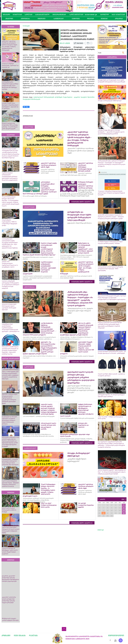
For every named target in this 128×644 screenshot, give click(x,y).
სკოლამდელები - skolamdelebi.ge (83, 14)
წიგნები (104, 19)
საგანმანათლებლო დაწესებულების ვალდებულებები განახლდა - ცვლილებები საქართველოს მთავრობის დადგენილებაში (10, 176)
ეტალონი (9, 19)
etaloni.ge (101, 530)
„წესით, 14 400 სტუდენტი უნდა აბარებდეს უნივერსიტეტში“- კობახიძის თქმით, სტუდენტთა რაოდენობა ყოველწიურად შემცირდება (10, 375)
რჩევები (90, 19)
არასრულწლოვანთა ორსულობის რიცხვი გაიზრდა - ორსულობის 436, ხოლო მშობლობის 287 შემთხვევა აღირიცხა (10, 86)
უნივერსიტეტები (59, 14)
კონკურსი (119, 19)
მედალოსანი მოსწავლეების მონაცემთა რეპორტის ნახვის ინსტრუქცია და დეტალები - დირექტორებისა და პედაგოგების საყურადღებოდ (112, 298)
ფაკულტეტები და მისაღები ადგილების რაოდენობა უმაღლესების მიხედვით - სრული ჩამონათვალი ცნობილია (9, 420)
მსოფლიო (105, 14)
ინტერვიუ (41, 19)
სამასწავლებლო (42, 14)
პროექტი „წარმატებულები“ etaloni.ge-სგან (110, 101)
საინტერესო (59, 19)
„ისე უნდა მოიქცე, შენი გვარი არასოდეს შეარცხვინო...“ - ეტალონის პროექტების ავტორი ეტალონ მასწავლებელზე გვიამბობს (111, 132)
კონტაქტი (6, 635)
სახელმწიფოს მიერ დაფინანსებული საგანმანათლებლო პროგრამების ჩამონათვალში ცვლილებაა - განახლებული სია (11, 328)
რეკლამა (33, 635)
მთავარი (6, 14)
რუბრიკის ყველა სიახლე (82, 202)
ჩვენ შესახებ (20, 635)
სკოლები (28, 14)
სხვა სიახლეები (118, 14)
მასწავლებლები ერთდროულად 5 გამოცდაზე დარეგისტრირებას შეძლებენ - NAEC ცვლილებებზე (110, 269)
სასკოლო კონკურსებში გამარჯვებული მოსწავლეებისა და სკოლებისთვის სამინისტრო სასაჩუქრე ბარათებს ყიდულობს (11, 285)
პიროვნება (25, 19)
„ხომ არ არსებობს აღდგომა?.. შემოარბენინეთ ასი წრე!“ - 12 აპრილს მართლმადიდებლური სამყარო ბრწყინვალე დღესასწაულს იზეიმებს (112, 472)
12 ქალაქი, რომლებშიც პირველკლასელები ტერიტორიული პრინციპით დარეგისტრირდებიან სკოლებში (111, 193)
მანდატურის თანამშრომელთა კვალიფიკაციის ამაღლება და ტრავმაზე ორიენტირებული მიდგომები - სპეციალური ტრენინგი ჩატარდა (10, 350)
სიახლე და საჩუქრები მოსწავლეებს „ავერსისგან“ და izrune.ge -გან (10, 65)
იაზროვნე (76, 19)
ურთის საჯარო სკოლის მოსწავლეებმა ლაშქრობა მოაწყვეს (9, 510)
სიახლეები (17, 14)
